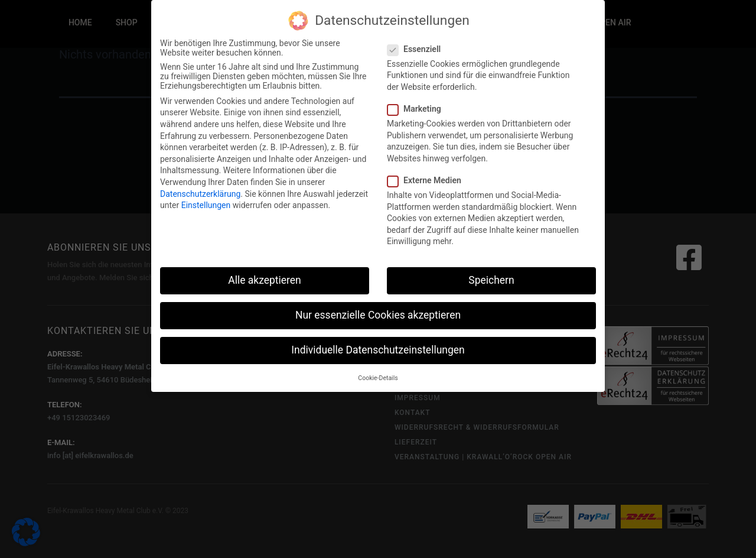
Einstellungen (206, 203)
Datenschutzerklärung (200, 192)
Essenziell (416, 47)
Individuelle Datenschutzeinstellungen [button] (378, 348)
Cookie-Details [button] (378, 376)
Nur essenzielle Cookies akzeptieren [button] (378, 313)
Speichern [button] (491, 278)
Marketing (416, 106)
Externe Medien (426, 178)
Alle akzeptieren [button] (265, 278)
